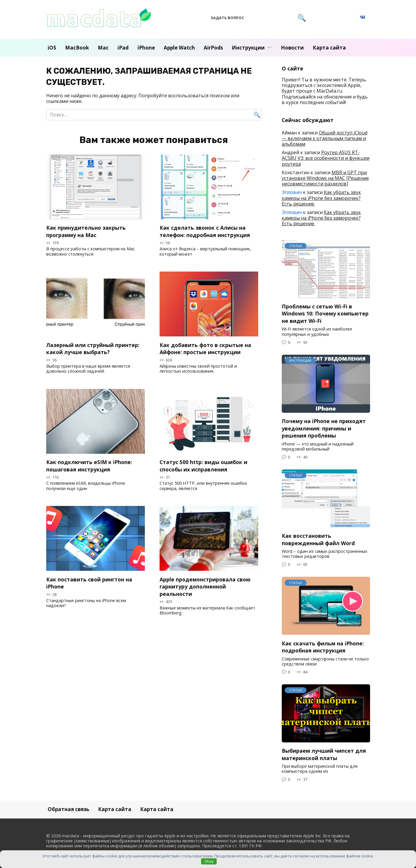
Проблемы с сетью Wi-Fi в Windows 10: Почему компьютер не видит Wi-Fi (325, 314)
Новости (292, 48)
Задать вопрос (227, 18)
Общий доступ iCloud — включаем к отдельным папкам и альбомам (325, 138)
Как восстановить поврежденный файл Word (318, 539)
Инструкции (248, 48)
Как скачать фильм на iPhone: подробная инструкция (323, 647)
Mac (103, 48)
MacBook (77, 48)
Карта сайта (329, 48)
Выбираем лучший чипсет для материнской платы (324, 754)
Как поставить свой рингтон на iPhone (89, 583)
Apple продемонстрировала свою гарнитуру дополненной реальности (205, 586)
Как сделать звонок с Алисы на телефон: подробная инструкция (205, 231)
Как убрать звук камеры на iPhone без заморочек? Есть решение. (321, 198)
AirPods (213, 48)
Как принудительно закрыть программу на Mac (86, 231)
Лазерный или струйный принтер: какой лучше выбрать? (93, 348)
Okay (209, 861)
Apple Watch (179, 48)
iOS (52, 48)
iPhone (146, 48)
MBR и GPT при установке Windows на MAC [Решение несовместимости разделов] (325, 178)
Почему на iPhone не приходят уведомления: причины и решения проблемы (324, 428)
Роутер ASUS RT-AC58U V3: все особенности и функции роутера (326, 158)
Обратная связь (68, 809)
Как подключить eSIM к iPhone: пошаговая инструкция (89, 466)
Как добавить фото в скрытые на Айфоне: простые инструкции (205, 348)
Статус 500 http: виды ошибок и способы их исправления (203, 466)
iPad (123, 48)
